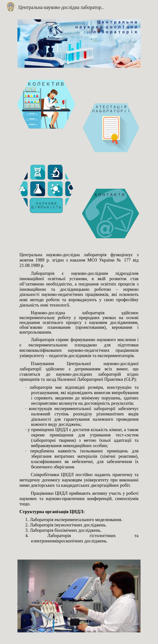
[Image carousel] (79, 599)
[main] (79, 399)
